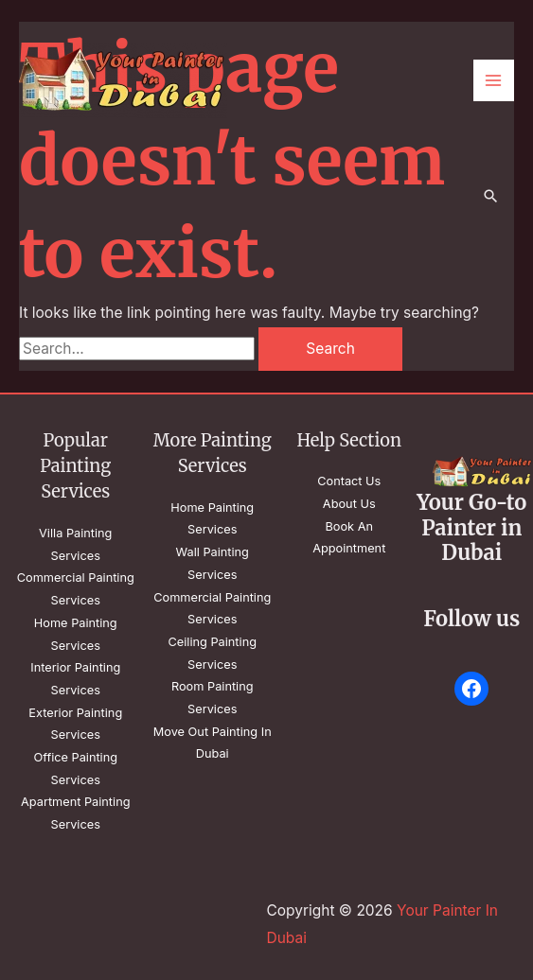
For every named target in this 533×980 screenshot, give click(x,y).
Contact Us (349, 481)
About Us (349, 504)
